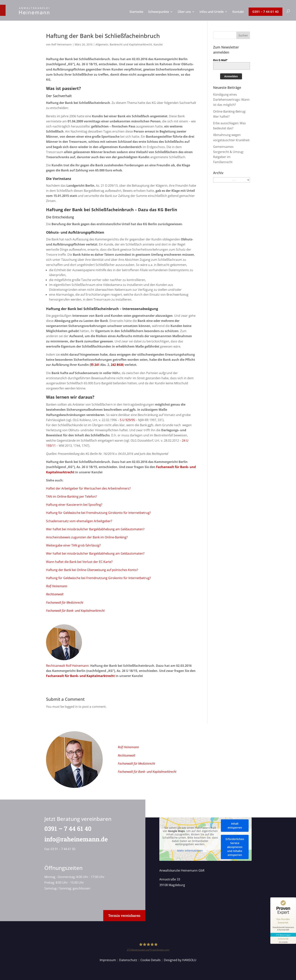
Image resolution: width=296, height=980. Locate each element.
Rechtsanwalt (55, 594)
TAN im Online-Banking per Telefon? (71, 497)
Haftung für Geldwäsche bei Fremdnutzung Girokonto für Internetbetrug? (98, 513)
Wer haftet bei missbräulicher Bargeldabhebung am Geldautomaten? (95, 529)
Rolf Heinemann (62, 44)
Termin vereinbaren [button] (124, 916)
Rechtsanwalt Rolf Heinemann (67, 666)
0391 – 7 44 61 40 (65, 828)
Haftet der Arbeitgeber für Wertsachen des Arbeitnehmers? (88, 488)
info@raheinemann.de (73, 839)
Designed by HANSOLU (180, 960)
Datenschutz (128, 960)
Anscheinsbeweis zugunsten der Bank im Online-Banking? (87, 537)
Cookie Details (151, 960)
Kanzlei (158, 44)
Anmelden (231, 76)
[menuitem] (136, 15)
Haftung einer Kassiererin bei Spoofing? (74, 505)
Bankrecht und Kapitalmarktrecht (131, 44)
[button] (243, 35)
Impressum (108, 960)
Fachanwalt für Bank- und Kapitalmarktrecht (75, 611)
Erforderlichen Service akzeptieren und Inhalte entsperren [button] (235, 847)
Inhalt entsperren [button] (235, 825)
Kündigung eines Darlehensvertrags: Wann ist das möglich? (231, 100)
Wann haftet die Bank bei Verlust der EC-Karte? (79, 562)
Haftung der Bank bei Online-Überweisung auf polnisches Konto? (92, 570)
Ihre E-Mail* (220, 60)
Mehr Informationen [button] (190, 851)
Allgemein (102, 44)
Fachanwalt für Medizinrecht (65, 602)
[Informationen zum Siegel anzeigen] (283, 940)
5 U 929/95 (127, 420)
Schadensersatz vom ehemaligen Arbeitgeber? (79, 521)
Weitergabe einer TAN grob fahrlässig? (73, 545)
